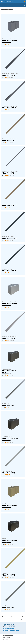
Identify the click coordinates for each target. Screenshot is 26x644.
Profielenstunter (18, 642)
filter (14, 5)
